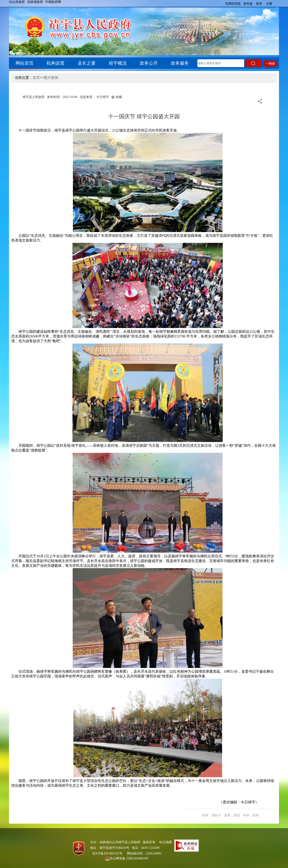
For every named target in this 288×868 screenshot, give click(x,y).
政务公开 (149, 63)
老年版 (248, 4)
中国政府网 (53, 2)
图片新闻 (51, 78)
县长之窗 (87, 63)
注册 (269, 4)
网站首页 (25, 63)
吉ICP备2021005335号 (107, 853)
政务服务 (180, 63)
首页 (36, 78)
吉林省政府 (35, 2)
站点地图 (166, 842)
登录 (259, 4)
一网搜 (270, 64)
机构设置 (56, 63)
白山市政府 (17, 2)
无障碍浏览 (233, 4)
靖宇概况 (118, 63)
